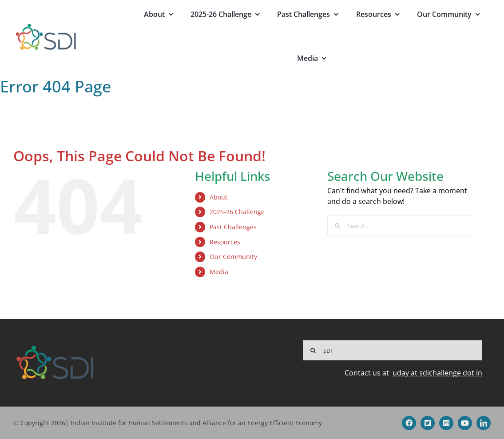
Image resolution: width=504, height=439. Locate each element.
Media (219, 272)
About (218, 197)
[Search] (337, 225)
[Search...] (402, 225)
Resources (225, 242)
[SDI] (393, 350)
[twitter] (428, 423)
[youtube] (465, 423)
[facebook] (409, 423)
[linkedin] (484, 423)
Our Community (233, 257)
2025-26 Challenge (237, 212)
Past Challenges (233, 227)
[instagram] (446, 423)
